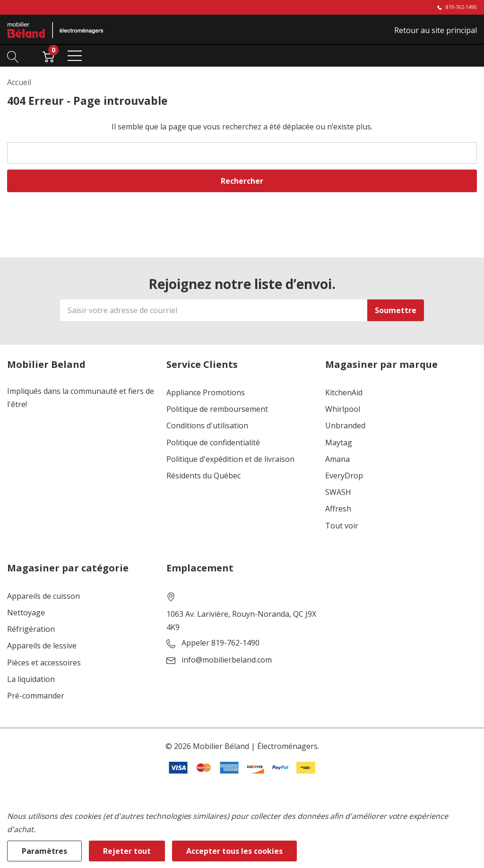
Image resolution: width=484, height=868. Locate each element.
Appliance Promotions (206, 393)
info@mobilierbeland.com (227, 660)
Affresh (338, 509)
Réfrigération (31, 629)
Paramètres (44, 851)
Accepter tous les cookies (234, 851)
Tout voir (342, 526)
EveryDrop (344, 476)
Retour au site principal (436, 30)
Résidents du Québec (203, 476)
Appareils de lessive (42, 646)
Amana (337, 459)
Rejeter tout (127, 851)
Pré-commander (36, 696)
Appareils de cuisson (43, 596)
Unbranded (345, 426)
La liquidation (31, 679)
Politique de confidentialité (213, 443)
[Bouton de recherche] (13, 56)
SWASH (338, 492)
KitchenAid (344, 393)
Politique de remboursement (217, 409)
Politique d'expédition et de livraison (230, 459)
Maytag (339, 443)
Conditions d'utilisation (207, 426)
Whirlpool (343, 409)
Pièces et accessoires (44, 663)
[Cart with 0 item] (48, 56)
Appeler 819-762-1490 (220, 643)
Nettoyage (26, 613)
